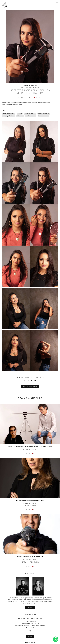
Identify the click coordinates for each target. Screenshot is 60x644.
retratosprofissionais (9, 114)
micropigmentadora (44, 114)
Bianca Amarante (7, 102)
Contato (30, 637)
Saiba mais (30, 607)
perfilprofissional (31, 116)
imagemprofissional (8, 116)
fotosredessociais (43, 116)
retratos (20, 114)
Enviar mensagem (31, 621)
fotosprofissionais (30, 114)
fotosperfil (20, 116)
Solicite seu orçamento (30, 387)
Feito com (30, 642)
